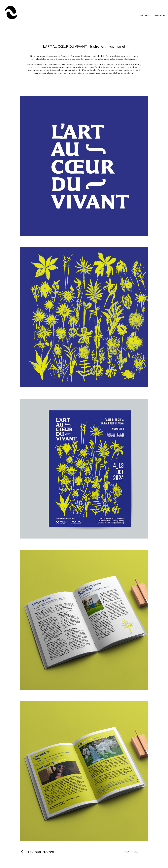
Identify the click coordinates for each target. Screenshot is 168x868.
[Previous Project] (37, 852)
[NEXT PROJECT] (137, 852)
